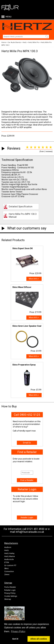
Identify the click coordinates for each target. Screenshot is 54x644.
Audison (8, 547)
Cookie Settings (11, 596)
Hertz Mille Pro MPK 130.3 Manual (23, 215)
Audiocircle (9, 559)
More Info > (34, 279)
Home (4, 42)
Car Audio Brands (14, 42)
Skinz (6, 568)
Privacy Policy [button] (18, 631)
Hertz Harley (9, 553)
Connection (9, 571)
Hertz (25, 42)
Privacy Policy (10, 593)
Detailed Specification (21, 206)
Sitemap (8, 599)
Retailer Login (10, 590)
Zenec (7, 574)
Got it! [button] (15, 639)
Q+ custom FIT (10, 565)
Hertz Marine (10, 556)
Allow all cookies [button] (39, 639)
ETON (7, 562)
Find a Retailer (10, 587)
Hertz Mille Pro (34, 42)
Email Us (27, 443)
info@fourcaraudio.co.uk (30, 532)
